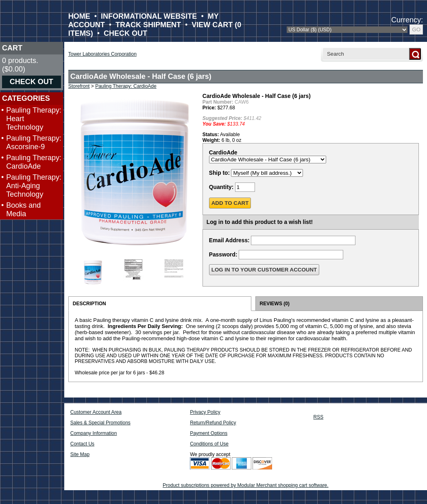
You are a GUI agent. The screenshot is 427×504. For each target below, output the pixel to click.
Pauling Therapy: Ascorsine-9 (34, 142)
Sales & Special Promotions (100, 423)
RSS (319, 417)
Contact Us (82, 444)
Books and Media (23, 210)
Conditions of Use (209, 444)
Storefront (79, 86)
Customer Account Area (96, 412)
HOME (79, 16)
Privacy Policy (205, 412)
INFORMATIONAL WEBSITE (149, 16)
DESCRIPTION (89, 304)
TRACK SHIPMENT (148, 25)
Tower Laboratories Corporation (102, 54)
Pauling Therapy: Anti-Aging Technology (34, 186)
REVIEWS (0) (275, 304)
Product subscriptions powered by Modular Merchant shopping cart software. (246, 485)
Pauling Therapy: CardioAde (34, 162)
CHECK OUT (125, 33)
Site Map (80, 454)
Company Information (94, 433)
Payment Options (209, 433)
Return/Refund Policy (213, 423)
